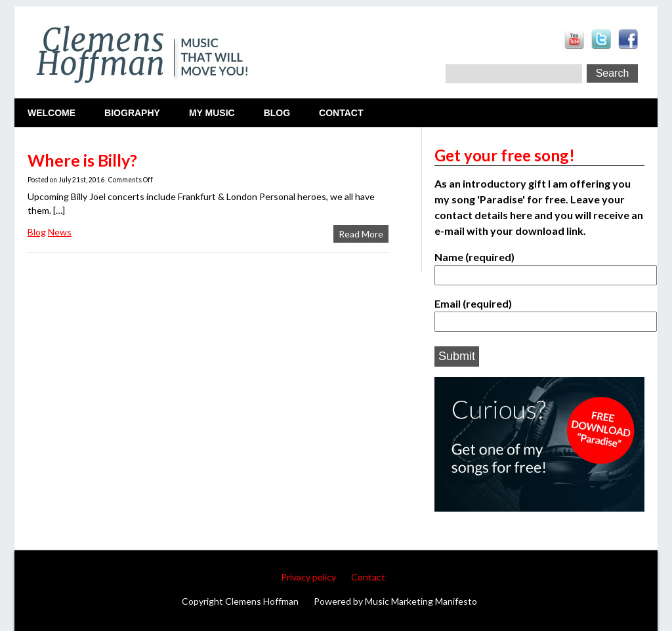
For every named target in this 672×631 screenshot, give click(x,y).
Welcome (52, 113)
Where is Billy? (82, 160)
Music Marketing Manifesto (421, 601)
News (60, 232)
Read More (361, 234)
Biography (132, 113)
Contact (341, 113)
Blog (277, 113)
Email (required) (539, 312)
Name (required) (539, 265)
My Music (212, 113)
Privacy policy (308, 577)
